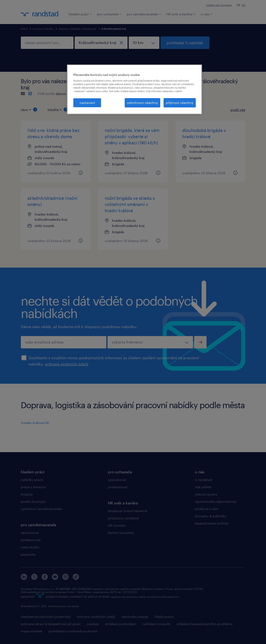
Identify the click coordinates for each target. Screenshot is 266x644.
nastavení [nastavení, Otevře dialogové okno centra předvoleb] (87, 103)
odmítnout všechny (142, 103)
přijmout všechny (180, 103)
